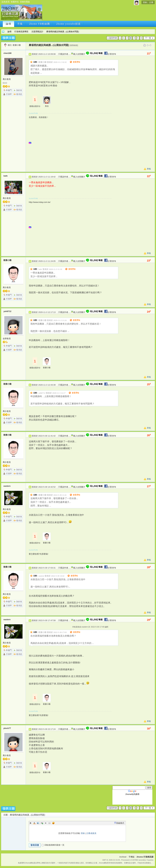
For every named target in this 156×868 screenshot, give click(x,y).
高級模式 (120, 823)
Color (34, 823)
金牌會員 (7, 339)
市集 (20, 24)
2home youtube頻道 (68, 24)
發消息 (19, 94)
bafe (6, 176)
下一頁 (148, 38)
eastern (7, 486)
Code (50, 823)
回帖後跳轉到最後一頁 (53, 845)
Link (42, 823)
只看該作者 (63, 54)
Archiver (123, 857)
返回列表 (113, 38)
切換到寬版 (25, 2)
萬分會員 (7, 79)
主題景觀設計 (37, 32)
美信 (47, 106)
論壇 (9, 24)
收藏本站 (15, 2)
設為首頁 (6, 2)
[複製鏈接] (74, 45)
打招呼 (9, 94)
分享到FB (110, 54)
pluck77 (7, 728)
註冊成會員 (91, 833)
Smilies (53, 823)
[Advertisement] (98, 13)
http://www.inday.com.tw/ (40, 202)
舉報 (149, 169)
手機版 (132, 857)
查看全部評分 (35, 106)
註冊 (151, 2)
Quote (46, 823)
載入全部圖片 (79, 54)
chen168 (7, 53)
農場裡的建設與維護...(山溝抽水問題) (63, 32)
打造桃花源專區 (21, 32)
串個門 (9, 90)
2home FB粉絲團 (40, 24)
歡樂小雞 (17, 45)
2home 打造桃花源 (3, 32)
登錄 (145, 2)
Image (38, 823)
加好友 (19, 90)
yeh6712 (7, 311)
